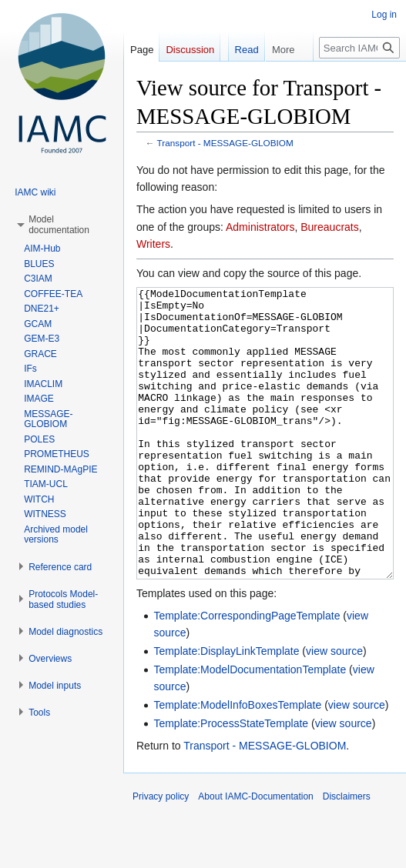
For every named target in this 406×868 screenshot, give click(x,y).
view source (334, 709)
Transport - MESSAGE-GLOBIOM (225, 143)
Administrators (260, 227)
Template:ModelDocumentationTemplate (250, 727)
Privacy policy (161, 854)
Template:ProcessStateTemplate (231, 781)
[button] (59, 225)
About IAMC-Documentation (255, 854)
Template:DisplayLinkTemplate (226, 709)
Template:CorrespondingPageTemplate (247, 673)
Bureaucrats (329, 227)
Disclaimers (347, 854)
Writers (153, 244)
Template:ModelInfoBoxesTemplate (237, 763)
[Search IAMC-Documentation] (359, 78)
